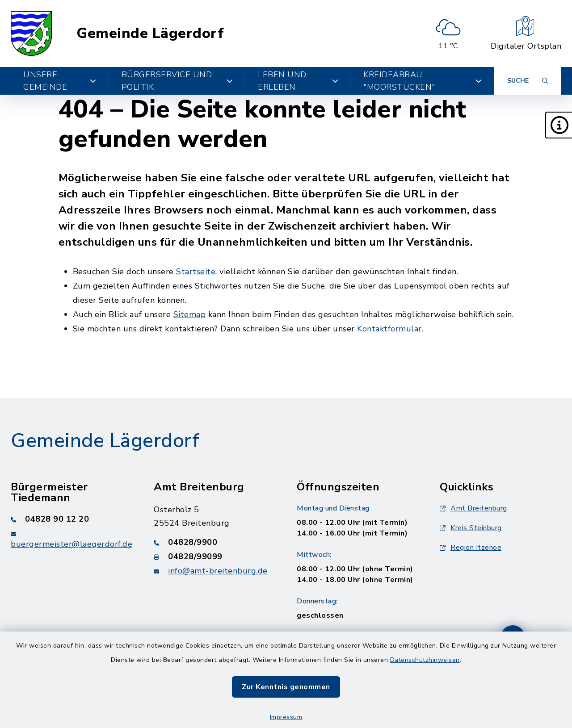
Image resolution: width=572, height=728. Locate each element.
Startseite (196, 272)
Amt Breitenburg (473, 508)
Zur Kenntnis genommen (286, 687)
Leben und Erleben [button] (298, 81)
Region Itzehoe (471, 548)
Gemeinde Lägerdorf (150, 33)
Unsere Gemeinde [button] (60, 81)
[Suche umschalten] (528, 81)
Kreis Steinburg (471, 528)
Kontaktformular (389, 329)
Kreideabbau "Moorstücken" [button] (423, 81)
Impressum (286, 717)
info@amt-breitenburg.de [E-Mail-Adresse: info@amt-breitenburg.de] (218, 571)
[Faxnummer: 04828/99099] (214, 556)
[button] (559, 125)
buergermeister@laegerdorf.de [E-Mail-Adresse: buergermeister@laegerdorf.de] (71, 544)
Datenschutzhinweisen (425, 660)
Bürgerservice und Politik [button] (177, 81)
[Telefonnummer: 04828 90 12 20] (71, 519)
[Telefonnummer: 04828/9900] (214, 542)
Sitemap (190, 314)
